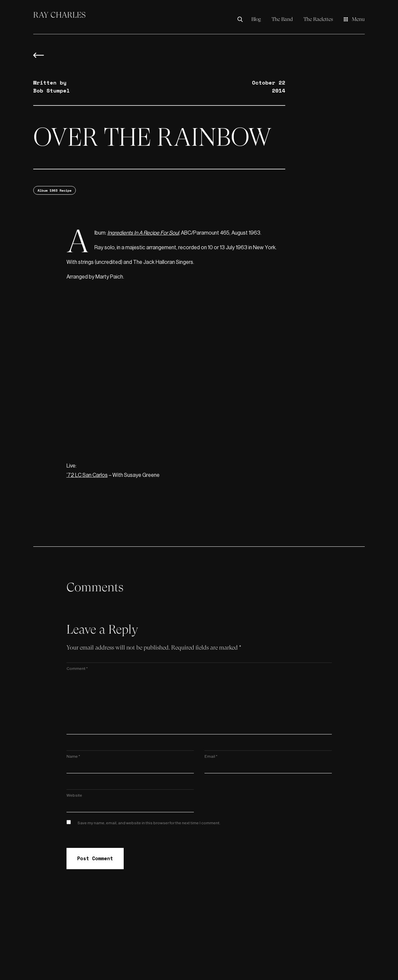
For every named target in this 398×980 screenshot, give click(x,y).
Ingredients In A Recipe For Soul (143, 233)
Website (74, 795)
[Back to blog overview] (39, 59)
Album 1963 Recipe (55, 191)
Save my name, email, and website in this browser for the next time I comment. (149, 823)
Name (73, 756)
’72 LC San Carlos (87, 475)
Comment (77, 669)
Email (211, 756)
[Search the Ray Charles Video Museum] (242, 19)
